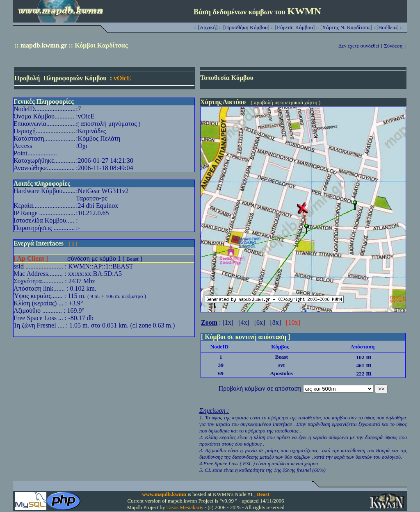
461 (360, 365)
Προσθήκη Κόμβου (247, 27)
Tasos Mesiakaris (185, 507)
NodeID (219, 347)
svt (281, 365)
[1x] (228, 322)
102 (360, 357)
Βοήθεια (387, 27)
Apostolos (282, 373)
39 (221, 365)
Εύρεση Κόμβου (295, 27)
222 (360, 374)
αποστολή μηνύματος (108, 124)
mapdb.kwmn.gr (44, 45)
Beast (132, 259)
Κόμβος (280, 347)
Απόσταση (362, 347)
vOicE (122, 78)
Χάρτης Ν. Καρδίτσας (346, 27)
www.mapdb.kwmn (164, 494)
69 (221, 373)
